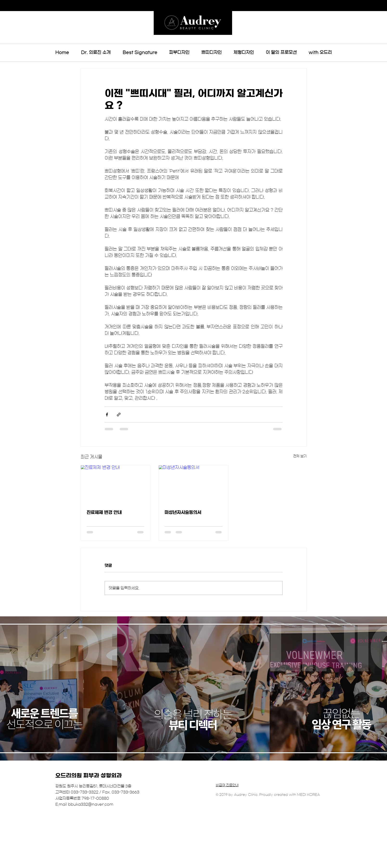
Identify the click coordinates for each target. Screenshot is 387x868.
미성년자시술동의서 (183, 512)
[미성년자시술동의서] (193, 485)
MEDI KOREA (308, 795)
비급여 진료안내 (227, 785)
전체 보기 (300, 456)
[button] (140, 53)
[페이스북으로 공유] (107, 415)
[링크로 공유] (119, 415)
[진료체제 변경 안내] (116, 485)
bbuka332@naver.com (91, 804)
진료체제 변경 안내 (104, 512)
